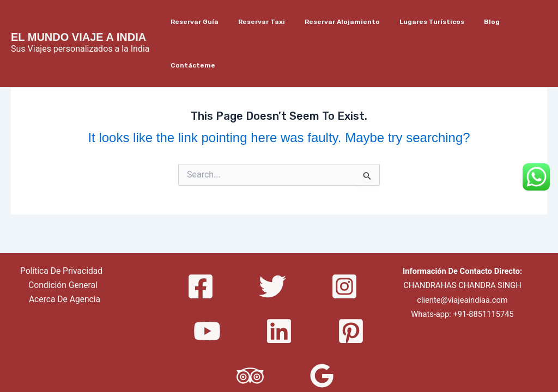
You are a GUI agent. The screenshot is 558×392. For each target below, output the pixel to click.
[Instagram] (344, 243)
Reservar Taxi (264, 22)
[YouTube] (207, 288)
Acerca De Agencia (65, 257)
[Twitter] (272, 243)
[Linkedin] (279, 288)
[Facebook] (201, 243)
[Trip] (250, 333)
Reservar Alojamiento (338, 22)
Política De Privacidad (61, 228)
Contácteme (518, 22)
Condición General (63, 243)
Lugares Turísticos (421, 22)
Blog (475, 22)
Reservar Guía (204, 22)
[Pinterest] (351, 288)
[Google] (322, 333)
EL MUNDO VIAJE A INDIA (78, 15)
